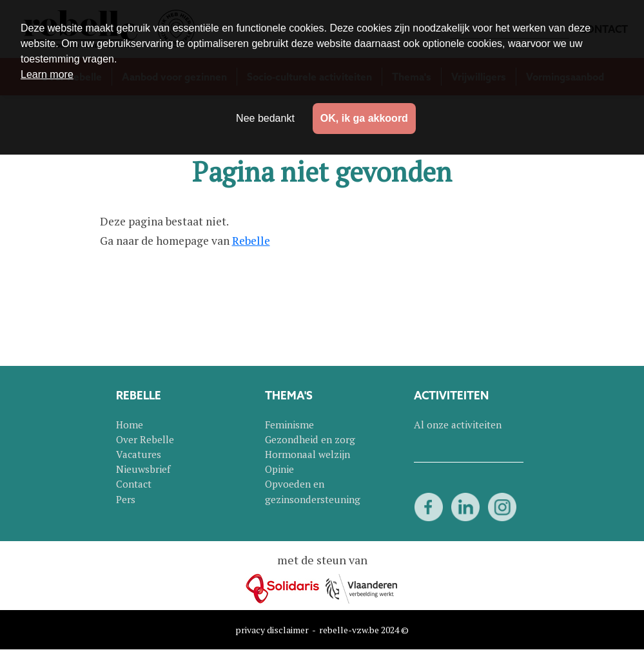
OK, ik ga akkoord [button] (364, 118)
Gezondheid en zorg (310, 439)
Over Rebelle (145, 439)
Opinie (279, 469)
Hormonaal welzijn (307, 454)
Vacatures (139, 454)
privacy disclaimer (272, 630)
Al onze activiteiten (458, 425)
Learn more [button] (47, 74)
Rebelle (251, 241)
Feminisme (289, 425)
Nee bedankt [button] (265, 118)
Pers (126, 499)
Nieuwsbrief (143, 469)
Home (130, 425)
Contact (134, 484)
